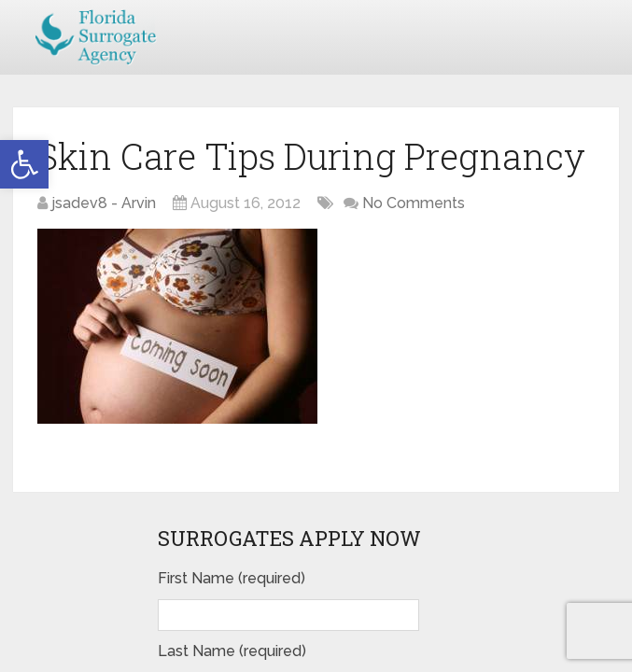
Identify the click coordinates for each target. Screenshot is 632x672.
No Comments (414, 203)
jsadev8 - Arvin (104, 203)
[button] (24, 164)
